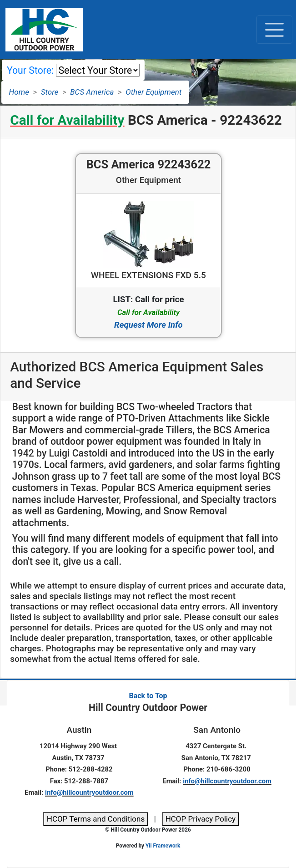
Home (19, 92)
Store (50, 92)
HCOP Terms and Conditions (96, 819)
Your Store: (30, 70)
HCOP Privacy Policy (201, 819)
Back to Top (148, 696)
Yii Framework (163, 846)
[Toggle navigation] (274, 30)
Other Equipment (153, 92)
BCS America (92, 92)
